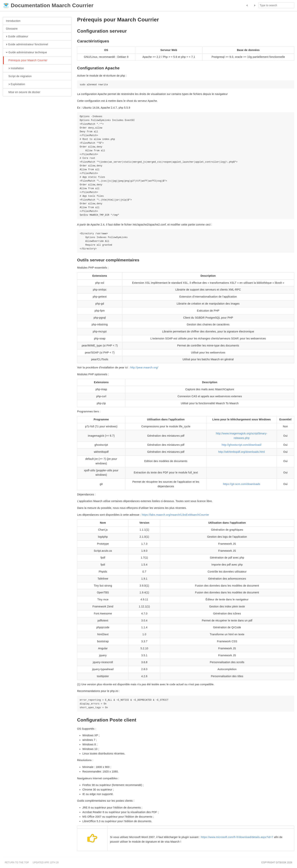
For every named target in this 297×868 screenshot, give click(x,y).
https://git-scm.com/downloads (242, 484)
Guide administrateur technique (26, 52)
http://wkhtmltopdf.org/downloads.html (242, 452)
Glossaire (12, 29)
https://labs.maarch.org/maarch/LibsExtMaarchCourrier (175, 515)
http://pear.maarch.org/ (144, 367)
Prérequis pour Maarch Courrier (27, 60)
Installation (15, 68)
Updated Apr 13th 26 (46, 863)
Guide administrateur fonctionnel (27, 45)
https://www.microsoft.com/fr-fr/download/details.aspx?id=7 (237, 837)
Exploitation (15, 84)
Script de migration (19, 76)
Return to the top (17, 863)
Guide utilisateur (17, 37)
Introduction (13, 21)
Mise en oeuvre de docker (23, 92)
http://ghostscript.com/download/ (242, 445)
